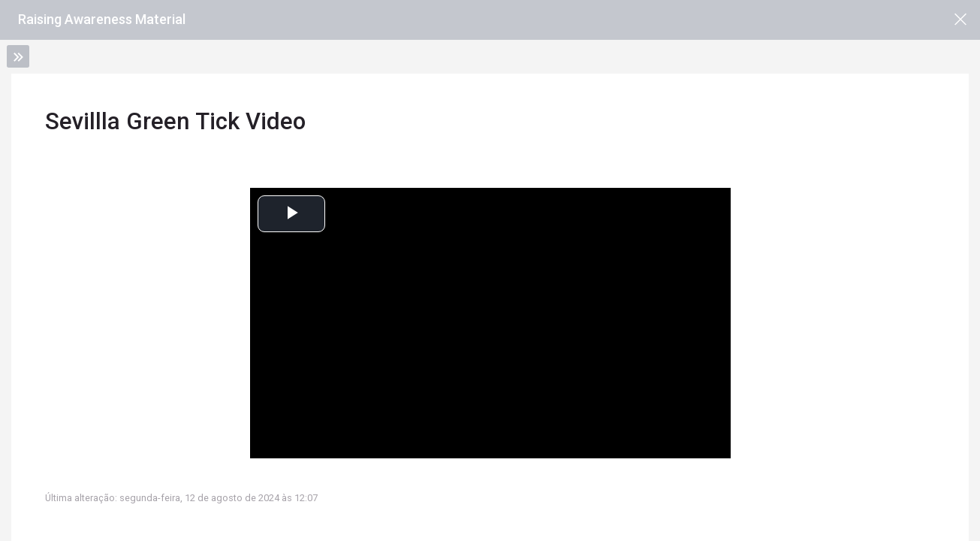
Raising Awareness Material (102, 19)
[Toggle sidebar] (18, 56)
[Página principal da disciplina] (960, 20)
